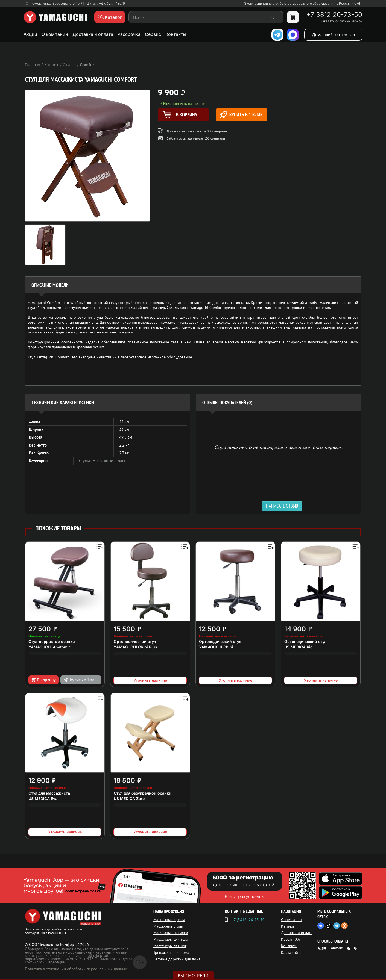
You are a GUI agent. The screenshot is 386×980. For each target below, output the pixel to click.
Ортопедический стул (135, 641)
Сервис (153, 34)
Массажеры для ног (170, 946)
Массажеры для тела (171, 939)
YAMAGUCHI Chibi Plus (135, 647)
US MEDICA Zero (129, 799)
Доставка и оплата (93, 34)
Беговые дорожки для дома (177, 959)
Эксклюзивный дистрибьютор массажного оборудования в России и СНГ (303, 4)
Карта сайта (291, 952)
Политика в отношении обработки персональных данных (76, 969)
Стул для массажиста (49, 793)
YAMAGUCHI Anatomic (50, 647)
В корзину (43, 680)
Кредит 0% (290, 939)
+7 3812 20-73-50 (334, 15)
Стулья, (86, 461)
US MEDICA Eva (43, 799)
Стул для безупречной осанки (143, 793)
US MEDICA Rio (299, 647)
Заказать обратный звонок (341, 21)
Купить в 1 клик (241, 115)
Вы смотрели (193, 976)
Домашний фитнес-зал (333, 35)
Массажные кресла (169, 920)
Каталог (288, 926)
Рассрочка (129, 34)
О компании (55, 34)
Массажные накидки (171, 933)
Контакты (176, 34)
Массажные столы (109, 461)
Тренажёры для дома (171, 952)
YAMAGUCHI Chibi (216, 647)
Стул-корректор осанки (52, 641)
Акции (30, 34)
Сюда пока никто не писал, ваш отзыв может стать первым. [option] (278, 447)
